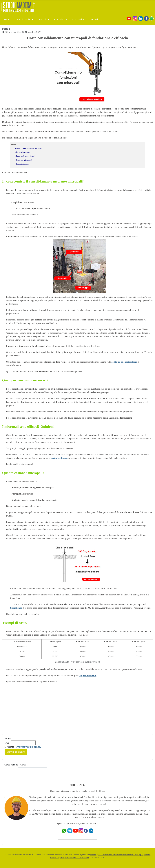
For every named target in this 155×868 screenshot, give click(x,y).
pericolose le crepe (60, 458)
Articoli (42, 19)
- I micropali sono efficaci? (25, 156)
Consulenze (61, 19)
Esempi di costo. (15, 623)
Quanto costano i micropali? (23, 473)
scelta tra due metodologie (124, 362)
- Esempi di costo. (22, 164)
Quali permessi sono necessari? (25, 380)
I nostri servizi (23, 19)
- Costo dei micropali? (23, 160)
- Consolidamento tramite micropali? (29, 148)
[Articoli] (48, 19)
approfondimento (88, 675)
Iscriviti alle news (16, 752)
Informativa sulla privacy (28, 747)
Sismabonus (16, 608)
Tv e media (78, 19)
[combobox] (33, 765)
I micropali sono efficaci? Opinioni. (28, 427)
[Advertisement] (25, 710)
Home (7, 19)
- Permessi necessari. (23, 152)
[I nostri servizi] (32, 19)
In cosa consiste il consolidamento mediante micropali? (43, 181)
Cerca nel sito (11, 765)
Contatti (93, 19)
